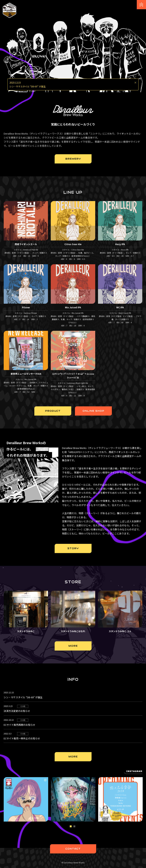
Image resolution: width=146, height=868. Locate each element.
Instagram (134, 771)
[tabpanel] (27, 799)
